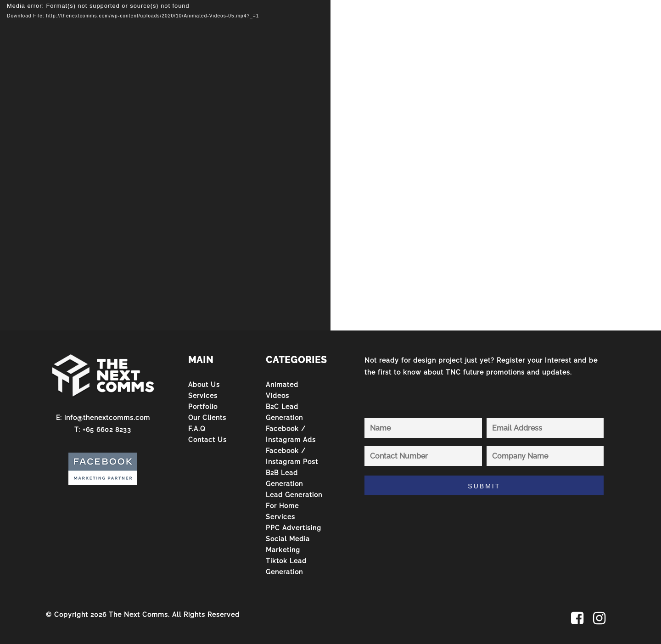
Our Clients (207, 418)
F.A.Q (197, 429)
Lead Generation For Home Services (294, 506)
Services (203, 396)
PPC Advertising (294, 528)
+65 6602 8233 (107, 430)
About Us (204, 385)
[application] (165, 165)
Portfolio (203, 407)
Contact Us (207, 440)
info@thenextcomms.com (107, 418)
